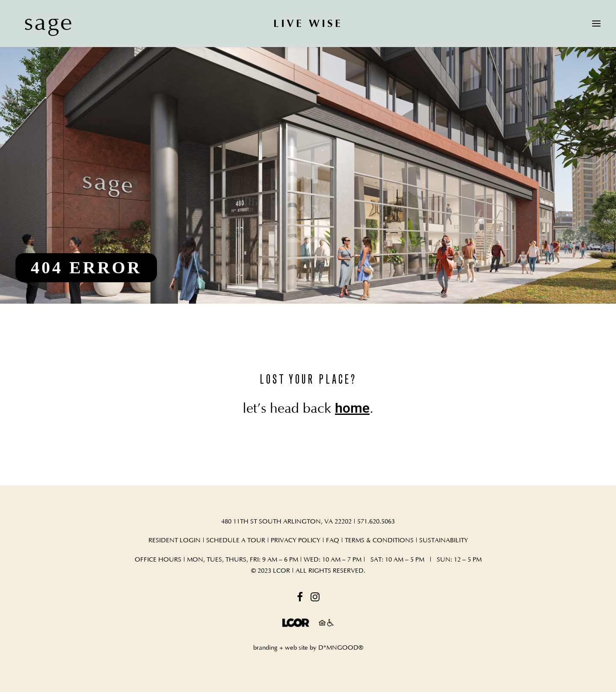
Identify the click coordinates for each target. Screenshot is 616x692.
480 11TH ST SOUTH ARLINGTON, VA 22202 (286, 522)
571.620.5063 (376, 522)
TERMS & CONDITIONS (379, 540)
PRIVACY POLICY (296, 540)
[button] (596, 23)
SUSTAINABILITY (444, 540)
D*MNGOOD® (341, 648)
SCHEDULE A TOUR (236, 540)
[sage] (40, 23)
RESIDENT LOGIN (175, 540)
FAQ (333, 540)
